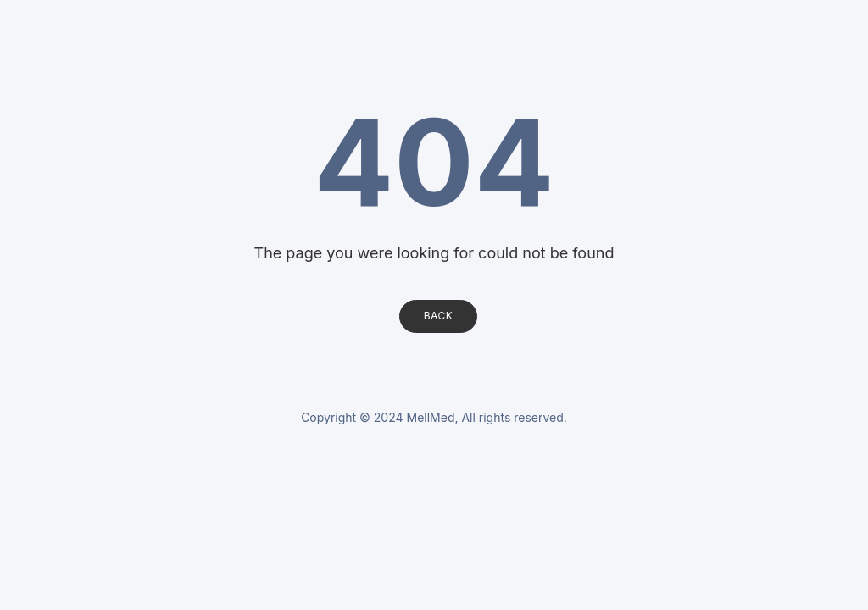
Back (439, 316)
